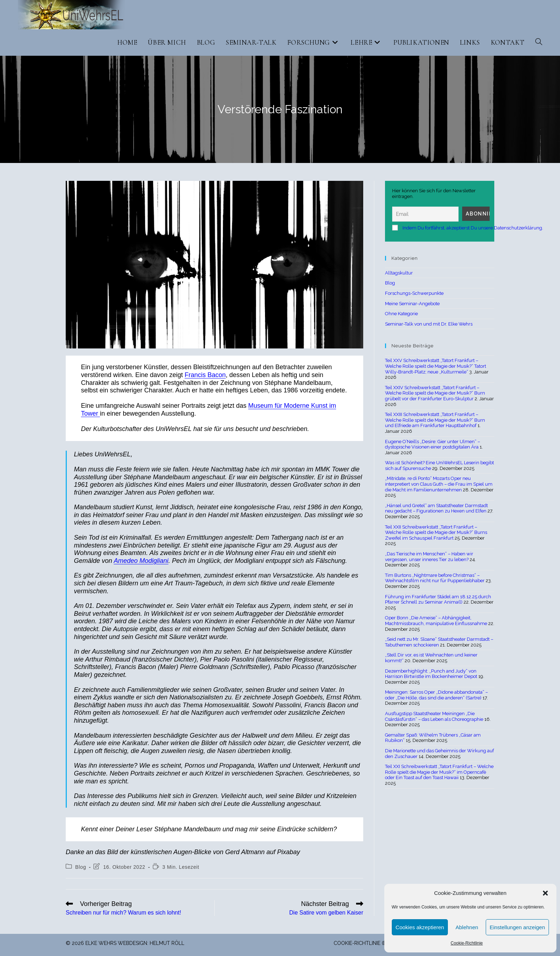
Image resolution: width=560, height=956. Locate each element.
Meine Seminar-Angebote (412, 304)
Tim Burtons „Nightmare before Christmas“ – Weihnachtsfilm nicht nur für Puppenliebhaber (435, 578)
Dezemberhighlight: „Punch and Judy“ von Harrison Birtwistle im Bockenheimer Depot (431, 674)
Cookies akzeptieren (420, 927)
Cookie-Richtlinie (467, 943)
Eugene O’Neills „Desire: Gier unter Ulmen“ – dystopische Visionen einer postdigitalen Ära (432, 444)
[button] (545, 893)
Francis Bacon (205, 375)
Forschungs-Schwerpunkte (414, 293)
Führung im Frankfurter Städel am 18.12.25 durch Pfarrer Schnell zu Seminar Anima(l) (438, 600)
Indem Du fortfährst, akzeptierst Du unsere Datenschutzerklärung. (473, 228)
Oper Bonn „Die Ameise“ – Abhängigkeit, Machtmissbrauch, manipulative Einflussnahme (436, 621)
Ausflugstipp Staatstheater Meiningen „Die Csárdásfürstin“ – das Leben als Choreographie (434, 716)
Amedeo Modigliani (141, 561)
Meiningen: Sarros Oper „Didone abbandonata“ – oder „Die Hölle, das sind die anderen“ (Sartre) (436, 695)
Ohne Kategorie (401, 314)
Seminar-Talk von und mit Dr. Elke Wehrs (429, 324)
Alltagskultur (399, 273)
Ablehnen (467, 927)
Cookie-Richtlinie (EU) (362, 943)
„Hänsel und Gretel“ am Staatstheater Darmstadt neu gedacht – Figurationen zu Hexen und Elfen (436, 508)
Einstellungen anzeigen (517, 927)
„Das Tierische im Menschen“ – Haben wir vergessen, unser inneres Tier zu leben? (429, 557)
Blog (81, 867)
